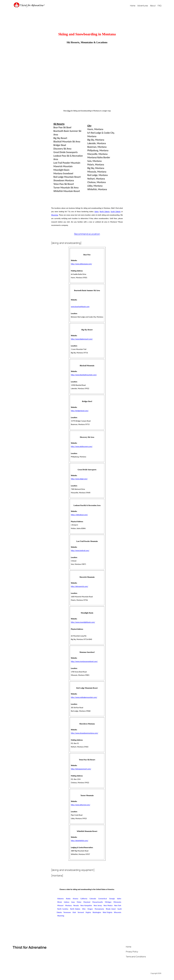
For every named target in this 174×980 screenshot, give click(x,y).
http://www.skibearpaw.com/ (81, 264)
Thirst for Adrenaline (30, 947)
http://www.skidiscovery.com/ (82, 446)
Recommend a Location (87, 234)
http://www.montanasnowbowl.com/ (84, 661)
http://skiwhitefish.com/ (80, 841)
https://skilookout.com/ (79, 515)
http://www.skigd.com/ (79, 479)
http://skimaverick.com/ (80, 586)
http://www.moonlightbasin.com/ (83, 622)
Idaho (96, 212)
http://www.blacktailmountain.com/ (84, 375)
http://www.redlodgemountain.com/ (84, 697)
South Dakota (116, 212)
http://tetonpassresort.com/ (81, 769)
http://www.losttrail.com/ (80, 551)
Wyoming (55, 215)
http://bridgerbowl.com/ (80, 411)
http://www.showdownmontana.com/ (85, 733)
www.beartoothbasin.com (80, 307)
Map (69, 111)
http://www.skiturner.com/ (81, 805)
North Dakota (105, 212)
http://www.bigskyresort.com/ (82, 339)
